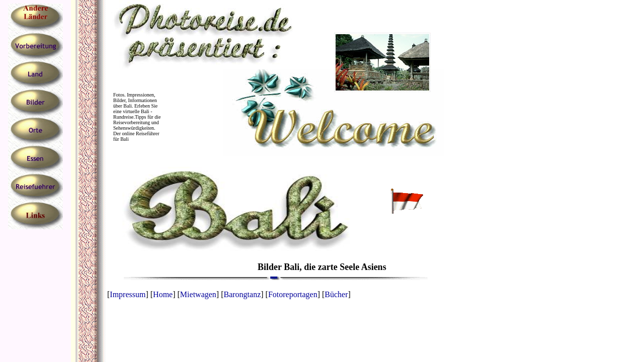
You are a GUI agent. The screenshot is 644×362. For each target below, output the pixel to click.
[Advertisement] (41, 264)
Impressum (128, 294)
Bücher (336, 294)
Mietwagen (198, 294)
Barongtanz (243, 294)
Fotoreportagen (293, 294)
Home (163, 294)
